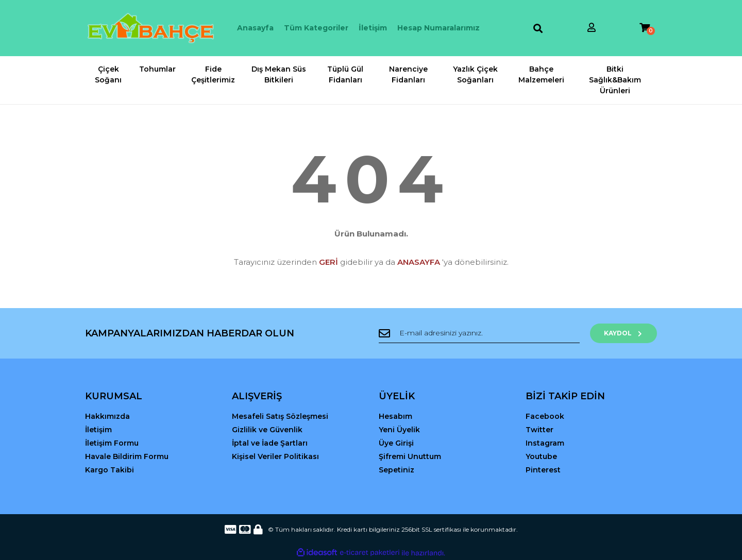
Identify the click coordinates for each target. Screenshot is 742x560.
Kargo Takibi (109, 470)
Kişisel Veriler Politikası (275, 456)
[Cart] (645, 28)
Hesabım (395, 416)
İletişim (373, 28)
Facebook (545, 416)
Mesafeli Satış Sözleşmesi (280, 416)
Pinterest (543, 470)
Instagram (545, 443)
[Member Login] (592, 28)
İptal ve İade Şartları (270, 443)
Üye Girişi (396, 443)
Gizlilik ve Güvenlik (267, 430)
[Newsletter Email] (479, 333)
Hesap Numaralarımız (439, 28)
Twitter (539, 430)
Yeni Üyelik (399, 430)
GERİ (328, 262)
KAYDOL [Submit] (624, 333)
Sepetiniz (397, 470)
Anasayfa (255, 28)
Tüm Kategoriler (316, 28)
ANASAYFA (419, 262)
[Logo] (151, 28)
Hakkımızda (107, 416)
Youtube (541, 456)
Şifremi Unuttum (410, 456)
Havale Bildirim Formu (127, 456)
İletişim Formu (112, 443)
